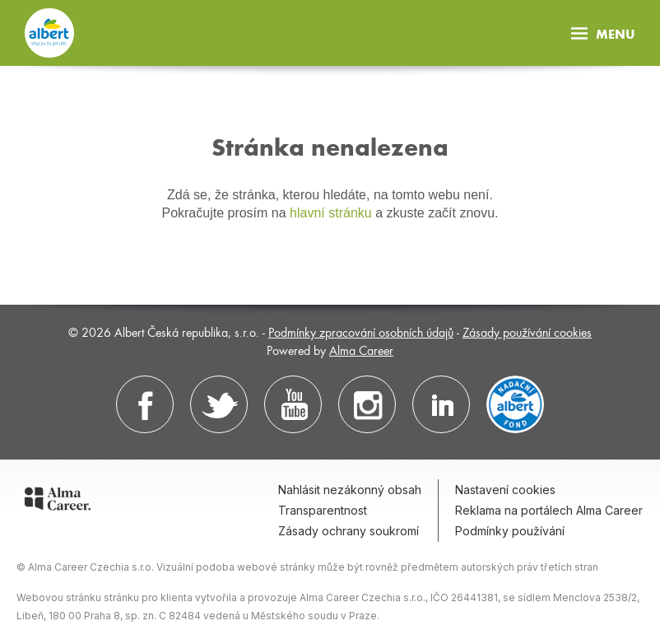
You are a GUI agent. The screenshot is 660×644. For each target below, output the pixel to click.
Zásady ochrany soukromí (349, 531)
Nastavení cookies (505, 490)
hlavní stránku (331, 213)
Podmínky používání (510, 531)
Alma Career (361, 350)
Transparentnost (323, 510)
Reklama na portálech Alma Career (549, 510)
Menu (603, 33)
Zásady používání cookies (527, 332)
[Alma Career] (58, 502)
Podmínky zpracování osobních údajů (361, 332)
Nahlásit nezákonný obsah (350, 490)
